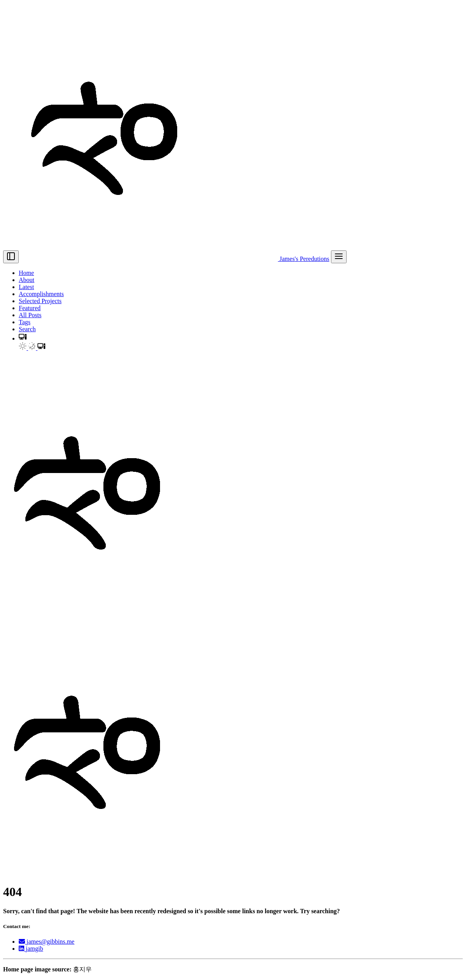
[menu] (339, 257)
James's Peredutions (175, 259)
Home (26, 273)
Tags (25, 322)
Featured (30, 308)
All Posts (30, 315)
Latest (26, 287)
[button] (23, 338)
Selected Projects (40, 301)
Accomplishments (41, 294)
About (27, 280)
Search (27, 329)
